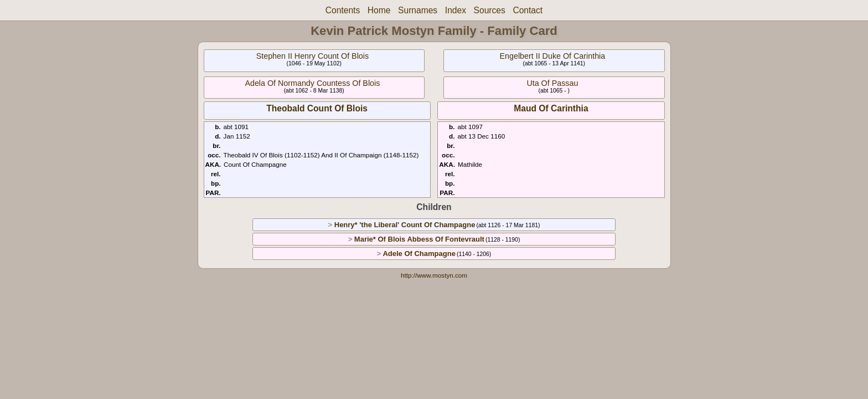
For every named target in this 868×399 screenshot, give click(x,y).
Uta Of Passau (552, 83)
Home (379, 10)
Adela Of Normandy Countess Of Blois (312, 83)
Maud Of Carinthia (551, 108)
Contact (528, 10)
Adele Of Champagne (419, 254)
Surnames (418, 10)
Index (456, 10)
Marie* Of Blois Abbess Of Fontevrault (419, 239)
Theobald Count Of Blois (317, 108)
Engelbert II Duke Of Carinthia (553, 56)
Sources (490, 10)
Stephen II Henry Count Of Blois (312, 56)
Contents (343, 10)
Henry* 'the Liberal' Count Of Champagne (405, 225)
